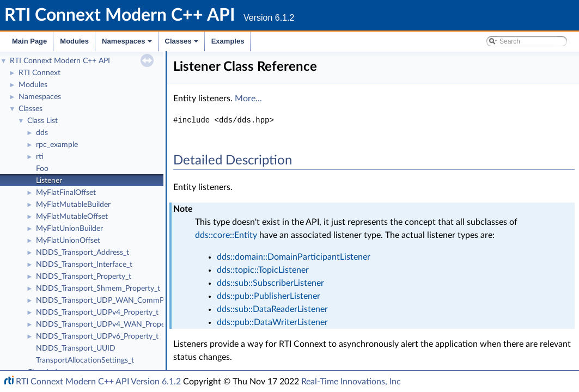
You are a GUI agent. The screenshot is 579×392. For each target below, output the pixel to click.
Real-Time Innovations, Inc (351, 382)
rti (40, 157)
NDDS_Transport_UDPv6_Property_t (97, 336)
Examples (228, 41)
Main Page (29, 41)
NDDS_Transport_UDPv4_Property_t (97, 313)
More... (248, 99)
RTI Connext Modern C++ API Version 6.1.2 (98, 382)
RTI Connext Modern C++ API (60, 61)
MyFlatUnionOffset (68, 241)
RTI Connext (39, 73)
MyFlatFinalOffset (66, 193)
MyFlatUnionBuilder (69, 229)
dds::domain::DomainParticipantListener (294, 257)
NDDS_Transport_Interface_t (84, 265)
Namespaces (128, 44)
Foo (42, 169)
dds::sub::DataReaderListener (272, 309)
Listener (49, 181)
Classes (182, 44)
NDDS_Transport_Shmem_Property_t (98, 289)
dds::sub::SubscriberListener (270, 283)
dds (42, 133)
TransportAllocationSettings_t (85, 360)
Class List (42, 121)
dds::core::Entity (226, 235)
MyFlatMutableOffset (72, 217)
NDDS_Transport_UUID (76, 348)
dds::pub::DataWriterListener (272, 322)
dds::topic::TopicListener (263, 270)
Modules (74, 41)
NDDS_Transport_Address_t (83, 253)
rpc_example (57, 145)
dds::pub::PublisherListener (269, 296)
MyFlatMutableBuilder (73, 205)
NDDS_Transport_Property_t (84, 277)
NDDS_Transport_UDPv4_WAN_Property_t (108, 324)
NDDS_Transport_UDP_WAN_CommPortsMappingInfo (128, 301)
